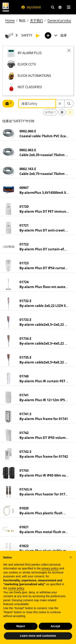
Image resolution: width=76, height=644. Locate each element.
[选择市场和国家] (60, 7)
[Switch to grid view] (62, 112)
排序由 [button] (49, 112)
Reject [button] (21, 628)
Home (10, 20)
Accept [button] (55, 628)
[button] (71, 559)
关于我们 (36, 20)
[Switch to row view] (70, 112)
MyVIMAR (31, 7)
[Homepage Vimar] (6, 7)
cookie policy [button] (16, 590)
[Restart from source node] (60, 104)
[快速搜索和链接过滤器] (53, 7)
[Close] (69, 50)
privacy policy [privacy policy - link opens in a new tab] (50, 570)
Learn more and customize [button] (38, 638)
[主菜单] (69, 7)
